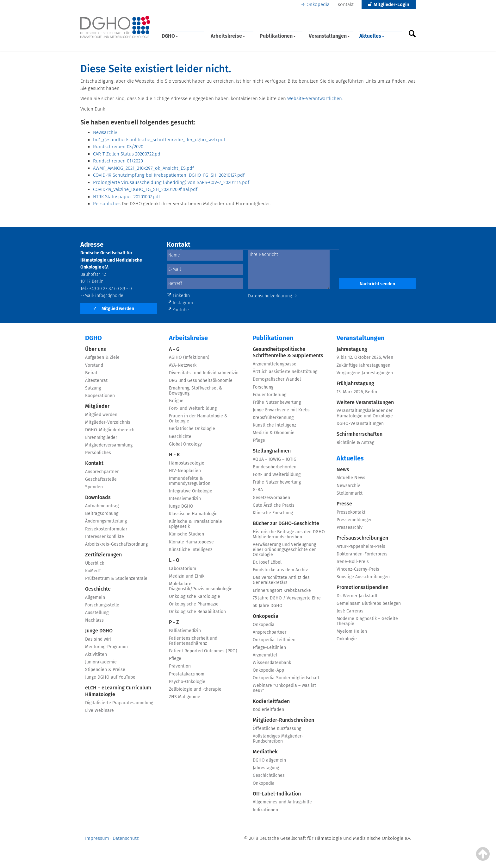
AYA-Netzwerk (183, 365)
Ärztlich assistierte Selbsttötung (285, 372)
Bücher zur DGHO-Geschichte (286, 523)
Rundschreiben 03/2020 (118, 147)
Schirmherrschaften (360, 434)
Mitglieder (97, 406)
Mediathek (265, 752)
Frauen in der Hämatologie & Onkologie (198, 418)
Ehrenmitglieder (101, 437)
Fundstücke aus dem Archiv (280, 570)
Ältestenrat (96, 380)
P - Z (174, 622)
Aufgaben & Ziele (102, 357)
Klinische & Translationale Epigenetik (195, 524)
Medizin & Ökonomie (274, 433)
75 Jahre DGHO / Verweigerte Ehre (287, 598)
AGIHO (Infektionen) (189, 357)
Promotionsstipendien (363, 587)
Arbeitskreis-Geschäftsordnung (116, 544)
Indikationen (265, 810)
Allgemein (95, 597)
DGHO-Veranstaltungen (360, 424)
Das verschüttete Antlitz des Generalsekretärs (281, 580)
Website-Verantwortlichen (315, 98)
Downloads (98, 497)
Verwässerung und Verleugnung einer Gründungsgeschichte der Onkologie (284, 550)
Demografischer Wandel (277, 379)
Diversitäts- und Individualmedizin (204, 373)
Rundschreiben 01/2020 (118, 161)
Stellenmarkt (350, 493)
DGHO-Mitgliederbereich (110, 430)
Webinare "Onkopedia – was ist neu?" (284, 688)
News (343, 469)
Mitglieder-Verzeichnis (108, 422)
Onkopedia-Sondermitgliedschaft (286, 678)
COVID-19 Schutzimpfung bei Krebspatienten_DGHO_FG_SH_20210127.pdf (169, 175)
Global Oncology (185, 444)
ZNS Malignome (185, 697)
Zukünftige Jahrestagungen (363, 365)
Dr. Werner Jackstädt (357, 596)
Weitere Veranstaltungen (365, 402)
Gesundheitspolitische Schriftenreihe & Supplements (288, 352)
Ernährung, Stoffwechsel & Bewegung (195, 391)
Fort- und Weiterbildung (193, 408)
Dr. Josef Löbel (267, 562)
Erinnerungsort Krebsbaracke (282, 590)
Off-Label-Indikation (277, 794)
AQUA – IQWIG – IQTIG (275, 459)
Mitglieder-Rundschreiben (283, 720)
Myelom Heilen (352, 631)
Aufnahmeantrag (102, 506)
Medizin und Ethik (187, 576)
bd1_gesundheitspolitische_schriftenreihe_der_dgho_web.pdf (159, 140)
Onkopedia (318, 4)
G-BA (258, 490)
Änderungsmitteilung (106, 521)
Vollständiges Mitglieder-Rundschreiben (278, 739)
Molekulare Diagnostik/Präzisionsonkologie (201, 586)
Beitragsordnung (102, 513)
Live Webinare (99, 710)
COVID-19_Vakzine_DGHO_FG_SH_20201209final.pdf (145, 189)
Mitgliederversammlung (109, 445)
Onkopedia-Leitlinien (274, 640)
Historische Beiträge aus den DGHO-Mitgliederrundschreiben (290, 534)
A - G (174, 349)
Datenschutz (126, 838)
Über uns (96, 349)
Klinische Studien (186, 534)
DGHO (170, 36)
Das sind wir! (98, 639)
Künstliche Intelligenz (191, 550)
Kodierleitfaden (271, 701)
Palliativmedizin (185, 631)
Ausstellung (97, 613)
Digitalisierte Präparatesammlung (119, 703)
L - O (174, 560)
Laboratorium (183, 569)
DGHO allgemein (269, 760)
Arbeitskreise (228, 36)
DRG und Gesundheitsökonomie (201, 380)
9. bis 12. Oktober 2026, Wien (365, 357)
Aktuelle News (351, 478)
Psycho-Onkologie (187, 682)
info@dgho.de (109, 296)
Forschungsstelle (102, 605)
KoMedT (93, 571)
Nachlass (94, 620)
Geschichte (98, 589)
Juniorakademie (101, 662)
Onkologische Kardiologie (195, 596)
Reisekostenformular (106, 529)
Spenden (94, 487)
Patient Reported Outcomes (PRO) (203, 651)
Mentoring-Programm (106, 647)
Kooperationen (100, 396)
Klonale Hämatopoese (191, 542)
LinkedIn (178, 296)
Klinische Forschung (273, 513)
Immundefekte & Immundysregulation (190, 481)
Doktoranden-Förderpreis (362, 554)
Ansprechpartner (102, 472)
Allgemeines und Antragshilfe (282, 802)
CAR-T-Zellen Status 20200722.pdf (127, 154)
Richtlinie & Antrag (355, 443)
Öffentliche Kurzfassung (277, 729)
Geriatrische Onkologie (192, 429)
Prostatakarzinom (187, 674)
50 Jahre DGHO (268, 606)
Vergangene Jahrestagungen (365, 373)
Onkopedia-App (268, 670)
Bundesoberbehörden (275, 467)
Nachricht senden (377, 284)
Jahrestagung (266, 768)
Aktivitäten (96, 654)
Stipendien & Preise (105, 670)
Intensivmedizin (185, 499)
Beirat (91, 373)
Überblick (95, 563)
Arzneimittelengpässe (275, 364)
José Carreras (350, 611)
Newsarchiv (105, 132)
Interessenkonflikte (105, 537)
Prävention (180, 666)
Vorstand (94, 365)
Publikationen (278, 36)
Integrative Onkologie (191, 491)
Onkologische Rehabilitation (197, 612)
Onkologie (347, 639)
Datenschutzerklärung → (273, 296)
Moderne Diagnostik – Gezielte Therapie (367, 621)
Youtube (178, 310)
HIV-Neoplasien (185, 471)
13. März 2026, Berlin (357, 392)
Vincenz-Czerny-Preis (358, 569)
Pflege (175, 659)
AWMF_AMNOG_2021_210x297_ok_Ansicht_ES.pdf (143, 168)
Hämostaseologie (187, 463)
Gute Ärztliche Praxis (274, 505)
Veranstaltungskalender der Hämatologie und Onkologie (365, 413)
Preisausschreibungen (362, 538)
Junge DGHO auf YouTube (110, 677)
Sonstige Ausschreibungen (363, 577)
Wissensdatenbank (272, 663)
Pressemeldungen (355, 520)
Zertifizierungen (103, 555)
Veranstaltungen (329, 36)
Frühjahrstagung (355, 383)
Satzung (93, 388)
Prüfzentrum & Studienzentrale (116, 578)
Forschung (263, 387)
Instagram (180, 303)
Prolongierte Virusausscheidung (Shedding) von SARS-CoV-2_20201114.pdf (171, 182)
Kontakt (346, 4)
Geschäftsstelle (101, 479)
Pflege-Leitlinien (269, 647)
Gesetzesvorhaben (271, 498)
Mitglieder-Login (389, 4)
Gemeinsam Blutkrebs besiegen (369, 603)
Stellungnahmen (272, 451)
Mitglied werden (114, 309)
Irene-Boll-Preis (353, 562)
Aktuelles (372, 36)
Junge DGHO (99, 631)
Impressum (97, 838)
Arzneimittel (265, 655)
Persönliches (107, 204)
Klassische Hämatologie (193, 514)
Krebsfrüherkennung (273, 418)
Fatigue (176, 401)
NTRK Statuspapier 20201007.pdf (127, 197)
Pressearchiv (350, 527)
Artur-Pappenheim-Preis (361, 546)
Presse (344, 504)
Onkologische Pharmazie (194, 604)
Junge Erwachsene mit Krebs (281, 410)
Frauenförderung (270, 395)
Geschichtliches (269, 775)
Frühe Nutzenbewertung (277, 402)
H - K (174, 455)
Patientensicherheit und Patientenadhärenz (193, 641)
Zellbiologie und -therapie (195, 689)
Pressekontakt (351, 512)
